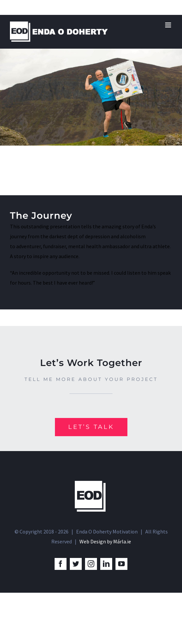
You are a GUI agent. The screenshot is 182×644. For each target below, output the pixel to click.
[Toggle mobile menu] (169, 25)
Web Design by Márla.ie (105, 541)
